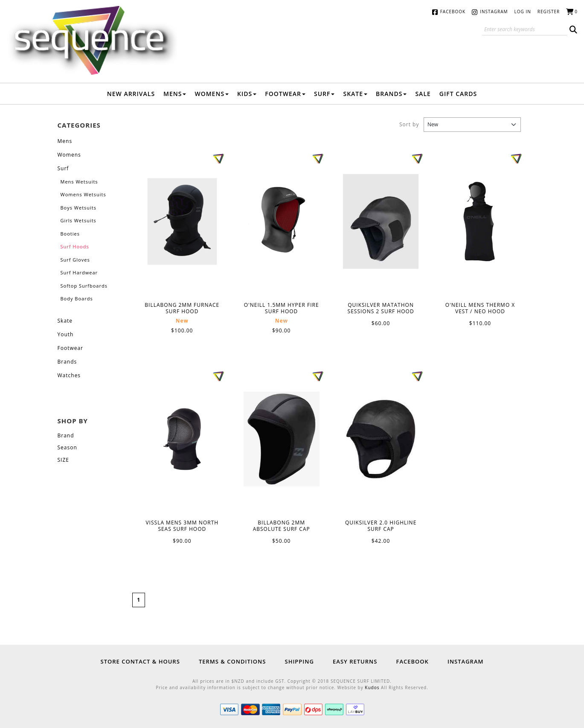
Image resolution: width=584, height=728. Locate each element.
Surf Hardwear (79, 272)
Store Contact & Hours (140, 661)
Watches (69, 375)
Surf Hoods (75, 246)
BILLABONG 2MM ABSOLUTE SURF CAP (282, 439)
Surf (324, 94)
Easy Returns (355, 661)
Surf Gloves (75, 260)
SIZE (63, 460)
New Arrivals (131, 94)
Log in (523, 12)
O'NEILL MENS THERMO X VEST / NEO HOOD (480, 222)
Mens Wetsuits (79, 182)
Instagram (494, 12)
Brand (66, 435)
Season (67, 447)
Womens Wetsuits (83, 194)
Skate (355, 94)
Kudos (372, 687)
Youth (66, 334)
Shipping (299, 661)
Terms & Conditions (232, 661)
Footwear (285, 94)
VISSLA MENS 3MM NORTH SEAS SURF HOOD (182, 439)
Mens (175, 94)
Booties (70, 234)
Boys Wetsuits (79, 208)
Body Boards (77, 298)
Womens (212, 94)
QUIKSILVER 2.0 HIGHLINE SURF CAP (381, 439)
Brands (391, 94)
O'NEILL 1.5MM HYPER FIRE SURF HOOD (282, 222)
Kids (247, 94)
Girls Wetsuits (78, 220)
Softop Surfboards (84, 286)
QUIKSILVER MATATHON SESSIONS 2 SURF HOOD (381, 221)
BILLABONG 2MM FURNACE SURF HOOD (182, 222)
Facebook (453, 12)
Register (549, 12)
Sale (423, 94)
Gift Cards (458, 94)
